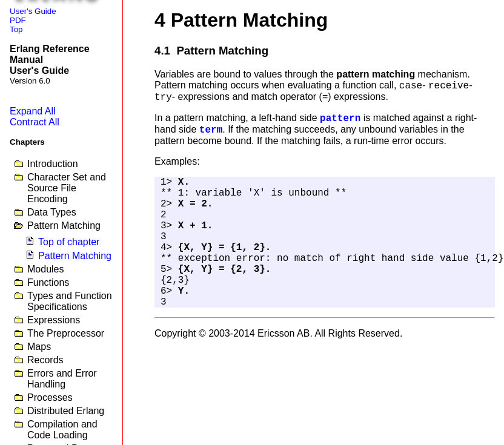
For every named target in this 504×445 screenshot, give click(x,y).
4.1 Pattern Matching (211, 51)
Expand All (33, 111)
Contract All (35, 122)
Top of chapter (69, 242)
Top (16, 29)
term (211, 130)
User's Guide (33, 11)
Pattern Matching (75, 256)
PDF (18, 20)
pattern (340, 119)
